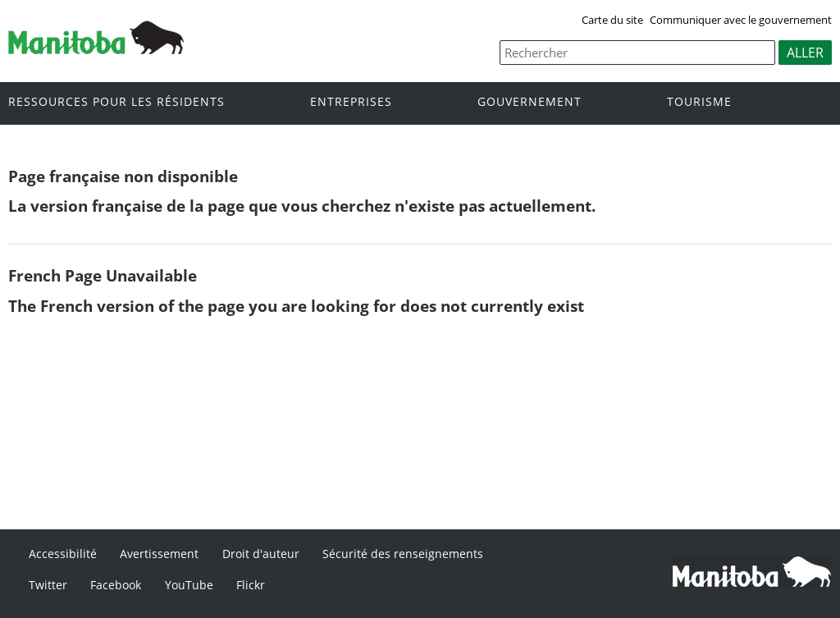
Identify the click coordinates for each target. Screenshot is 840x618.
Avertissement (159, 554)
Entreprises (351, 102)
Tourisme (699, 102)
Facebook (116, 585)
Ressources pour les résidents (116, 102)
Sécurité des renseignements (403, 554)
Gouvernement (530, 102)
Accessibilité (63, 554)
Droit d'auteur (261, 554)
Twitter (48, 585)
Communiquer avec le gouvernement (741, 20)
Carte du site (612, 20)
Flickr (251, 585)
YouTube (189, 585)
